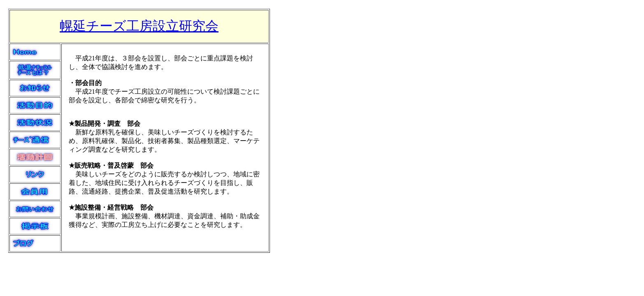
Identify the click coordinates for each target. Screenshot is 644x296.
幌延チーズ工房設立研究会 (139, 26)
